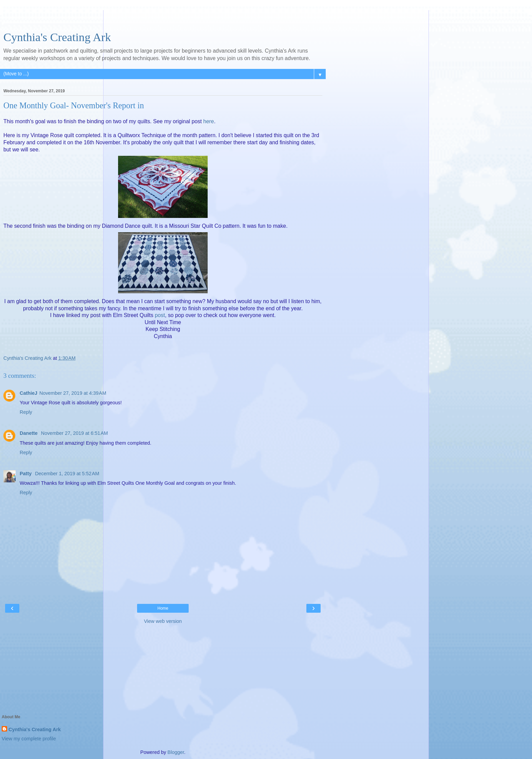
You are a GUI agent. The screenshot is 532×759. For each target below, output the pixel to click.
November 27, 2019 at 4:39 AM (73, 393)
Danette (29, 433)
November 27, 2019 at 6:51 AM (74, 433)
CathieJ (28, 393)
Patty (26, 474)
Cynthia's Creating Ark (57, 37)
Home (163, 608)
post (160, 315)
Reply (26, 412)
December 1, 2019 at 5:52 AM (67, 474)
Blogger (176, 752)
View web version (163, 621)
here (209, 121)
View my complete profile (29, 739)
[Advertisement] (163, 19)
